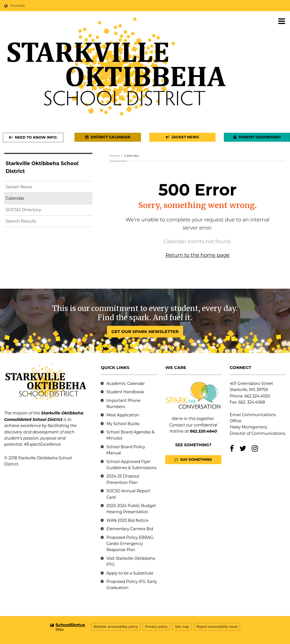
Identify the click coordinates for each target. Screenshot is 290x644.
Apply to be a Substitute (130, 573)
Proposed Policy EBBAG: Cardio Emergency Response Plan (130, 544)
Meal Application (123, 415)
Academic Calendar (125, 383)
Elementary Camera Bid (130, 529)
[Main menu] (282, 21)
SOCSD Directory (23, 210)
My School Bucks (123, 424)
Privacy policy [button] (156, 627)
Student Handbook (125, 392)
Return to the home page (197, 255)
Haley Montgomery (249, 427)
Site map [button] (182, 627)
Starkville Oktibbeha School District (42, 167)
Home (114, 155)
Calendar (15, 198)
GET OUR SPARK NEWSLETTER (145, 331)
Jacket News (19, 187)
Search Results (21, 221)
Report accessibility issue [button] (217, 627)
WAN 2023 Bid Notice (127, 520)
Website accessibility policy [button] (116, 627)
